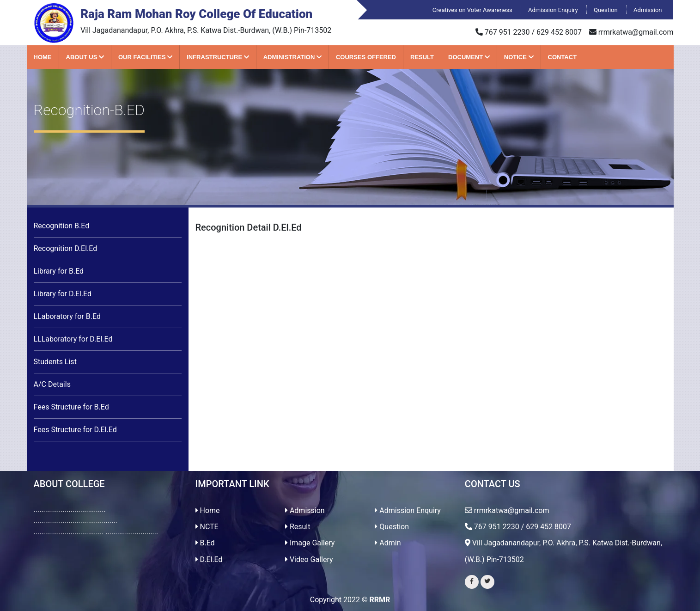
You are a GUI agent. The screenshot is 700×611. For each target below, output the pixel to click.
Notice (519, 57)
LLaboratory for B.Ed (67, 316)
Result (422, 57)
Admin (388, 543)
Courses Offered (366, 57)
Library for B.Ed (59, 271)
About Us (85, 57)
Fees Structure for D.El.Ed (75, 430)
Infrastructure (218, 57)
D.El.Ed (209, 559)
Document (469, 57)
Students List (55, 362)
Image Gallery (310, 543)
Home (43, 57)
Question (606, 10)
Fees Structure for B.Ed (71, 407)
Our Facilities (145, 57)
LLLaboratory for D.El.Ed (73, 339)
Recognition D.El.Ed (66, 248)
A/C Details (52, 384)
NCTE (207, 527)
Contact (563, 57)
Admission (648, 10)
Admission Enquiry (554, 10)
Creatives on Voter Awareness (473, 10)
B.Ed (205, 543)
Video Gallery (309, 559)
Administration (292, 57)
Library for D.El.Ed (63, 294)
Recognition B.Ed (62, 226)
